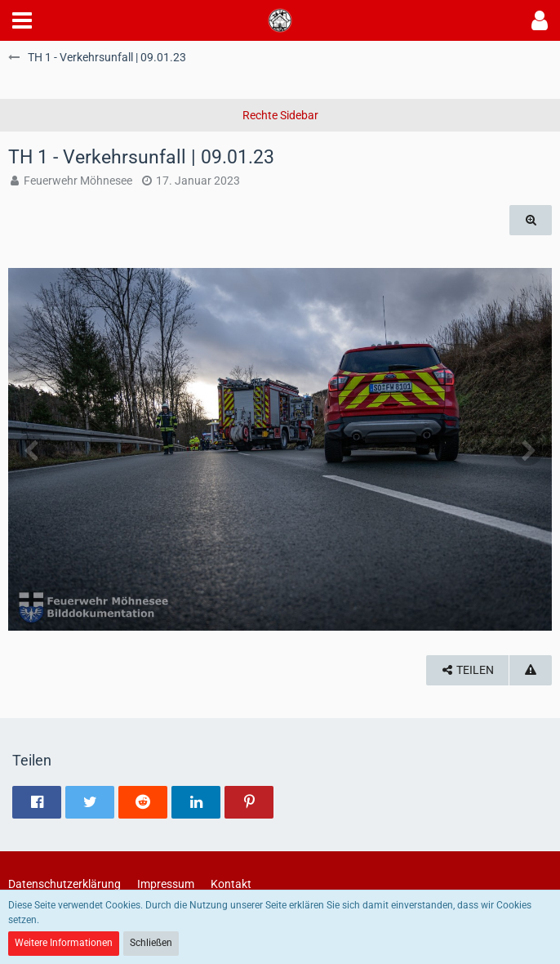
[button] (22, 20)
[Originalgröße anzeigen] (531, 220)
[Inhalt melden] (531, 670)
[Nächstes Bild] (527, 449)
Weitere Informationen (64, 943)
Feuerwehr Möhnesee (78, 181)
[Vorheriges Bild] (33, 449)
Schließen (151, 943)
